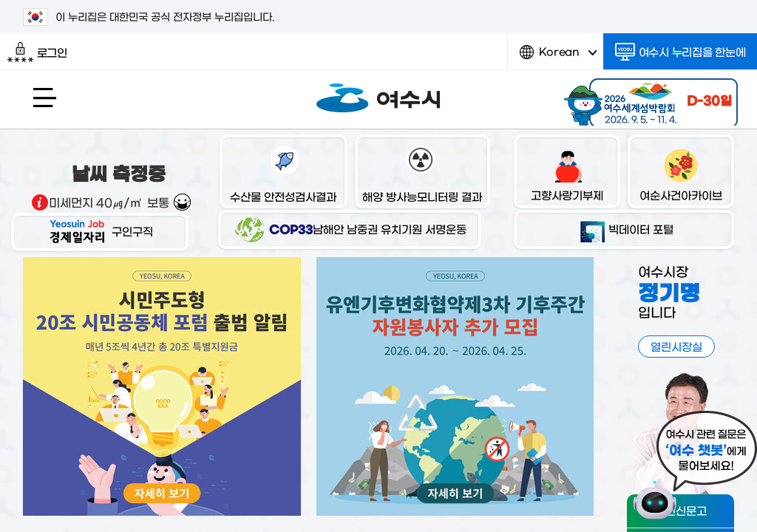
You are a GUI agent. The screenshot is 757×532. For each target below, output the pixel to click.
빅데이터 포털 (624, 229)
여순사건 (681, 173)
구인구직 (100, 231)
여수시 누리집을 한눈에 (680, 52)
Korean (558, 57)
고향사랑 (567, 173)
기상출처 (40, 202)
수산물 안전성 (283, 173)
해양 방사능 (422, 173)
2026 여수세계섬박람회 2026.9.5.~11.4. (649, 100)
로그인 (37, 52)
